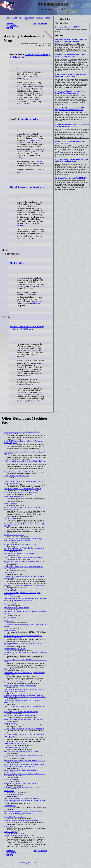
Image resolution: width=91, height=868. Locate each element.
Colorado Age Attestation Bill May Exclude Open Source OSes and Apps (70, 75)
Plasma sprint (38, 303)
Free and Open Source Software (15, 649)
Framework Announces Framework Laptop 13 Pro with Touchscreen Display (72, 55)
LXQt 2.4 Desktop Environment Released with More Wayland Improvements (72, 161)
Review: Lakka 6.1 (10, 826)
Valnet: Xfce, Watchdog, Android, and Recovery (20, 686)
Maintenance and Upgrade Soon (15, 682)
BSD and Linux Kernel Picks (13, 795)
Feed (28, 19)
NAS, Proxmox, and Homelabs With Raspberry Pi (20, 716)
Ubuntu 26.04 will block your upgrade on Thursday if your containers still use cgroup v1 (23, 637)
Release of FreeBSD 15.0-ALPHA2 (12, 26)
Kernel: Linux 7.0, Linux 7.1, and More (17, 476)
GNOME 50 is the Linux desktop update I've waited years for (24, 729)
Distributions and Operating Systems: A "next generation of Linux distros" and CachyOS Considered (23, 812)
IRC (20, 18)
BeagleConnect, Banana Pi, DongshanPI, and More (21, 783)
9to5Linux (59, 36)
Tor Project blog (62, 23)
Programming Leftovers (12, 604)
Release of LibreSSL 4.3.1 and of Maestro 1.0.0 (20, 544)
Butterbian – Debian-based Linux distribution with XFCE (22, 821)
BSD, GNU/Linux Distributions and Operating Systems (22, 751)
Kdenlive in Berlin (29, 119)
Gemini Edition (29, 18)
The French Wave (10, 518)
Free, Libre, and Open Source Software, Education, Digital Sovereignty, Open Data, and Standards (23, 540)
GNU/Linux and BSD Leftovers (14, 535)
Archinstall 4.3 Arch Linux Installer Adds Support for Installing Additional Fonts (70, 109)
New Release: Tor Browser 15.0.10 (67, 27)
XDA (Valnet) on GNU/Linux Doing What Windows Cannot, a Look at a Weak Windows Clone (24, 690)
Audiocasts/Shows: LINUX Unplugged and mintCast (21, 787)
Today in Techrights (10, 504)
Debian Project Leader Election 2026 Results (19, 472)
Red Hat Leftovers (10, 617)
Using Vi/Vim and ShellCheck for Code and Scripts (21, 712)
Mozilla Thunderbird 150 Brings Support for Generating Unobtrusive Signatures (71, 40)
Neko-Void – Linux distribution (14, 496)
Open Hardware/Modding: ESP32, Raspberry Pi (20, 554)
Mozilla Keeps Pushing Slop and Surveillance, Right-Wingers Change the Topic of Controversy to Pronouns (24, 765)
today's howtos (40, 24)
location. (20, 225)
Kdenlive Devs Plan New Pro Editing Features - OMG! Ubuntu (27, 328)
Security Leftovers (10, 589)
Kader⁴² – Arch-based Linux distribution (17, 747)
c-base (40, 161)
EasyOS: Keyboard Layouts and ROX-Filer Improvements (23, 557)
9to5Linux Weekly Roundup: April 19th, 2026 (71, 178)
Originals (39, 18)
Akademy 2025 (17, 263)
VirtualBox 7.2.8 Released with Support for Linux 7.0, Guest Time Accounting (70, 92)
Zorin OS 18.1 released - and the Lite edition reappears (22, 489)
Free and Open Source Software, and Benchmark (20, 493)
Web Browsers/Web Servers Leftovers (17, 608)
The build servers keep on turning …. (27, 187)
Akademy (31, 140)
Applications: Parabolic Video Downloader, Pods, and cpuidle (24, 585)
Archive (47, 18)
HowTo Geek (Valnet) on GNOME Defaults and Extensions (23, 719)
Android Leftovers (10, 630)
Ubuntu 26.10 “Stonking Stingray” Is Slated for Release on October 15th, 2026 (72, 126)
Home (8, 18)
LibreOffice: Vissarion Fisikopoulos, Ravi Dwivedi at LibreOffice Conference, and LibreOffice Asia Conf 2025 (25, 599)
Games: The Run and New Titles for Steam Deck (20, 770)
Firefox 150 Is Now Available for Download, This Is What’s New (25, 461)
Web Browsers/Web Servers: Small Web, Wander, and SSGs (24, 761)
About (15, 18)
